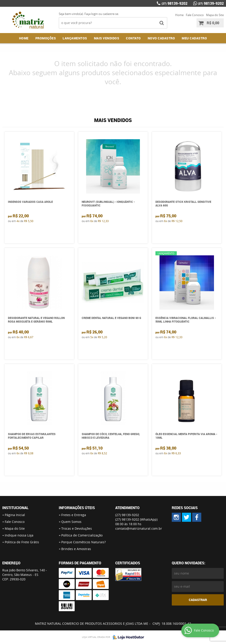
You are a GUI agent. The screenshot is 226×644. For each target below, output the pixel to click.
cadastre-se (111, 14)
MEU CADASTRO (194, 38)
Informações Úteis (77, 508)
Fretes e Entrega (74, 515)
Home (179, 15)
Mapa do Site (215, 15)
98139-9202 (174, 3)
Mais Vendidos (107, 38)
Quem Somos (71, 522)
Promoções (46, 38)
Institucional (15, 508)
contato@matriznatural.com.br (139, 528)
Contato (133, 38)
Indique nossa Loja (19, 535)
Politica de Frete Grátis (22, 542)
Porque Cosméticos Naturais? (84, 542)
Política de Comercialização (82, 535)
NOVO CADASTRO (161, 38)
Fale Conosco (195, 15)
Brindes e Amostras (76, 549)
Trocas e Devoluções (77, 528)
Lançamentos (75, 38)
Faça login (91, 14)
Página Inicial (15, 515)
